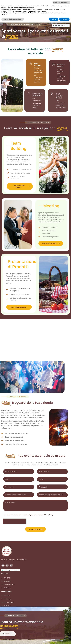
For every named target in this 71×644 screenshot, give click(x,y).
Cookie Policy (16, 570)
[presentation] (15, 521)
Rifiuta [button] (54, 19)
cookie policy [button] (30, 8)
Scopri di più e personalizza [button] (13, 19)
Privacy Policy (7, 570)
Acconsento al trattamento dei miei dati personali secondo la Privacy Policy (29, 515)
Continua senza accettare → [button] (61, 2)
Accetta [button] (64, 19)
